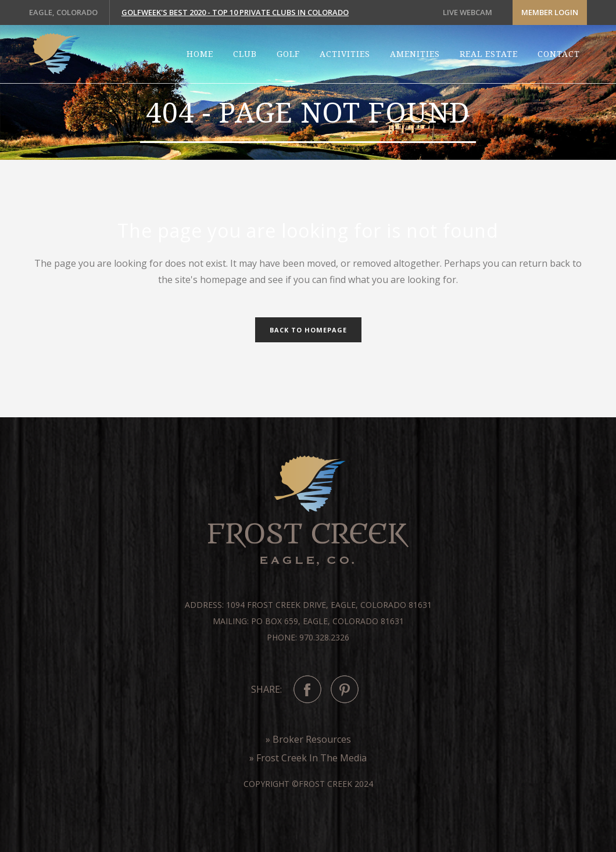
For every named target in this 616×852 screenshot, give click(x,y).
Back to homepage (308, 330)
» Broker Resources (308, 739)
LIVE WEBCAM (468, 12)
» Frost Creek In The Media (308, 758)
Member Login (550, 12)
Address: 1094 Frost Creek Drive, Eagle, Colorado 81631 (308, 605)
